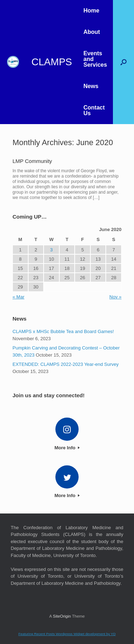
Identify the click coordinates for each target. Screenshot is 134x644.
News (91, 86)
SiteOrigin (62, 616)
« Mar (18, 297)
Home (91, 11)
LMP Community (32, 161)
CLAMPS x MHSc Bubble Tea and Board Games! (63, 331)
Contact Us (94, 110)
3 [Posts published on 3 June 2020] (51, 250)
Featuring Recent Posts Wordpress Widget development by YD (67, 634)
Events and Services (95, 59)
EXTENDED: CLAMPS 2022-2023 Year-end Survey (66, 364)
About (91, 32)
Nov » (115, 297)
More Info (67, 448)
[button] (123, 62)
